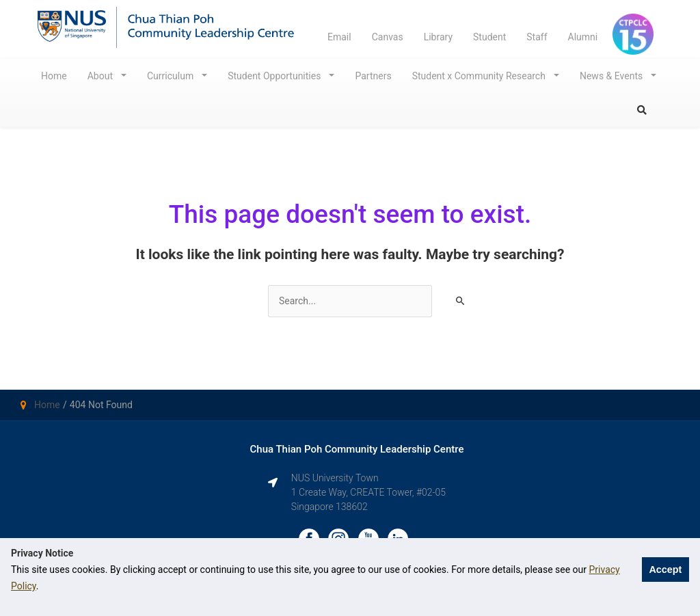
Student (489, 37)
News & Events (612, 76)
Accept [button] (665, 570)
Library (438, 37)
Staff (537, 37)
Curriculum (172, 76)
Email (339, 37)
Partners (373, 76)
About (102, 76)
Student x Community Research (480, 76)
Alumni (583, 37)
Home (54, 76)
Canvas (388, 37)
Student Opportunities (275, 76)
